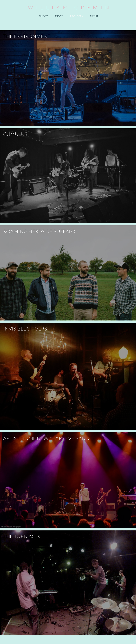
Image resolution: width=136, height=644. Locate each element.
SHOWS (43, 16)
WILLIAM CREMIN (70, 7)
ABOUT (94, 16)
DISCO (59, 16)
